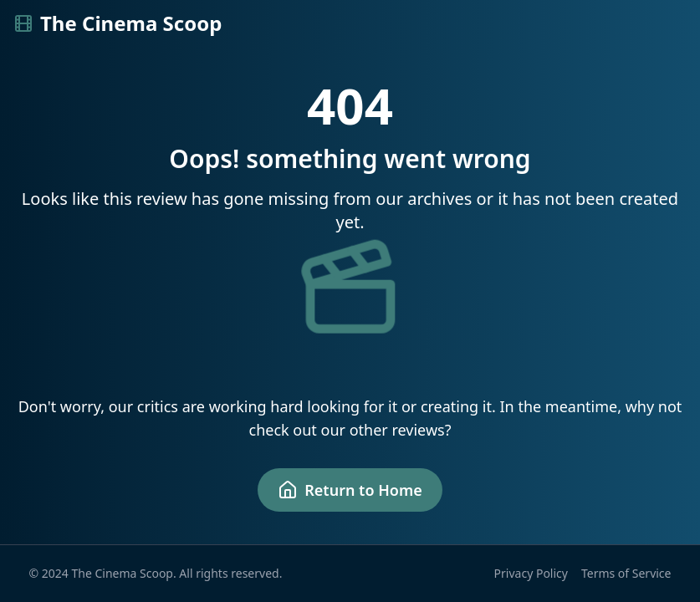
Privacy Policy (531, 573)
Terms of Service (626, 573)
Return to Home (350, 490)
